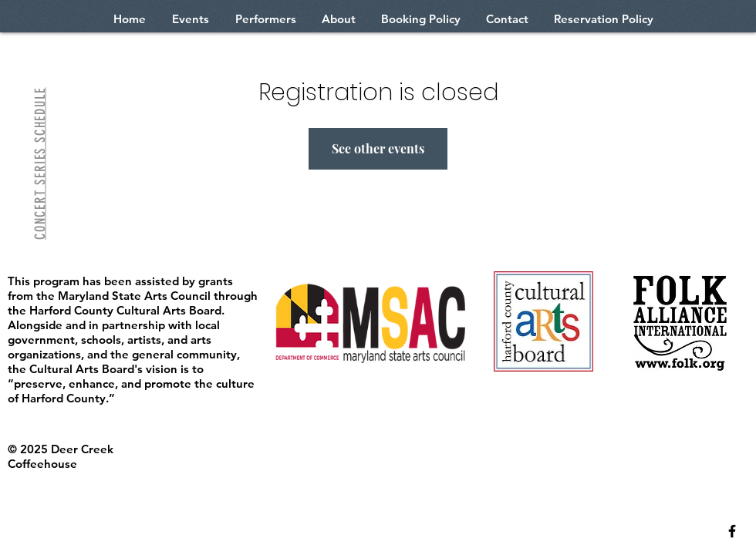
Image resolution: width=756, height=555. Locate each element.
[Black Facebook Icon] (732, 531)
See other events (378, 148)
